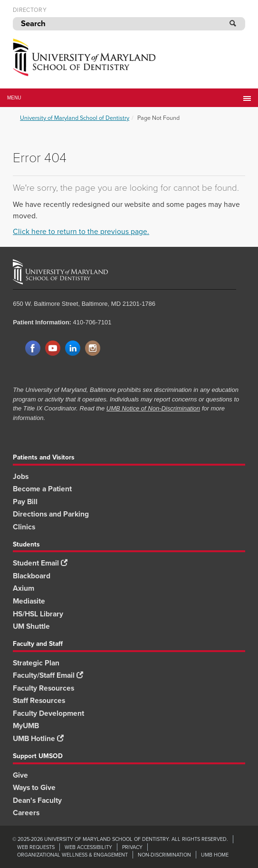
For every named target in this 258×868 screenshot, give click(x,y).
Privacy (132, 847)
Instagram (93, 349)
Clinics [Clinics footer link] (24, 527)
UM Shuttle (31, 626)
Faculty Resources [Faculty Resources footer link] (43, 688)
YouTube (53, 349)
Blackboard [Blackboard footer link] (32, 576)
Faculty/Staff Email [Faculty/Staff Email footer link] (48, 675)
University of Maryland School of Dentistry (75, 118)
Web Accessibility (88, 847)
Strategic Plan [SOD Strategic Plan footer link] (36, 663)
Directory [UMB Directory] (30, 10)
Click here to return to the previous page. (81, 231)
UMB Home (215, 855)
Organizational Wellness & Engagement (72, 855)
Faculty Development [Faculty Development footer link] (48, 713)
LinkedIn (73, 349)
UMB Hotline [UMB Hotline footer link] (38, 738)
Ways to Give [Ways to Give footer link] (34, 787)
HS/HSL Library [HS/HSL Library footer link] (38, 614)
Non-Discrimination (164, 855)
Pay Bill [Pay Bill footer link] (25, 502)
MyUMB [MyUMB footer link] (26, 726)
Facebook (33, 349)
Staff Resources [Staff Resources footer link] (39, 700)
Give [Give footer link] (20, 775)
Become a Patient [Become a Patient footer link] (42, 489)
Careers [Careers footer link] (26, 813)
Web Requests (36, 847)
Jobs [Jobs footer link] (21, 476)
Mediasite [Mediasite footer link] (29, 601)
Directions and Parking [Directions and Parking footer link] (51, 514)
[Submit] (234, 24)
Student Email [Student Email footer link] (40, 563)
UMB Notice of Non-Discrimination (153, 408)
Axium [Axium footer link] (24, 588)
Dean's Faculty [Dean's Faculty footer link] (37, 800)
